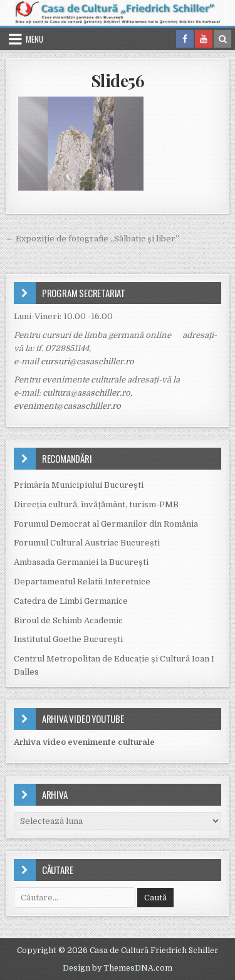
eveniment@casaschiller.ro (67, 406)
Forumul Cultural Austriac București (87, 543)
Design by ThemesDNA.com (118, 968)
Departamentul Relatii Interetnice (82, 582)
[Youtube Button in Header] (204, 39)
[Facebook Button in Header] (185, 39)
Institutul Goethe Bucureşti (68, 639)
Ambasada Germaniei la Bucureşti (81, 562)
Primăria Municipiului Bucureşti (79, 485)
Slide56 (118, 81)
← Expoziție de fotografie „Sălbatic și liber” (92, 239)
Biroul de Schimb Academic (68, 620)
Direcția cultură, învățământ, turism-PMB (96, 504)
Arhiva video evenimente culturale (84, 742)
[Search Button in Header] (222, 39)
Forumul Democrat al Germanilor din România (106, 524)
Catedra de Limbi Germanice (71, 601)
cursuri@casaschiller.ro (87, 361)
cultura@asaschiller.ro (86, 393)
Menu (34, 39)
